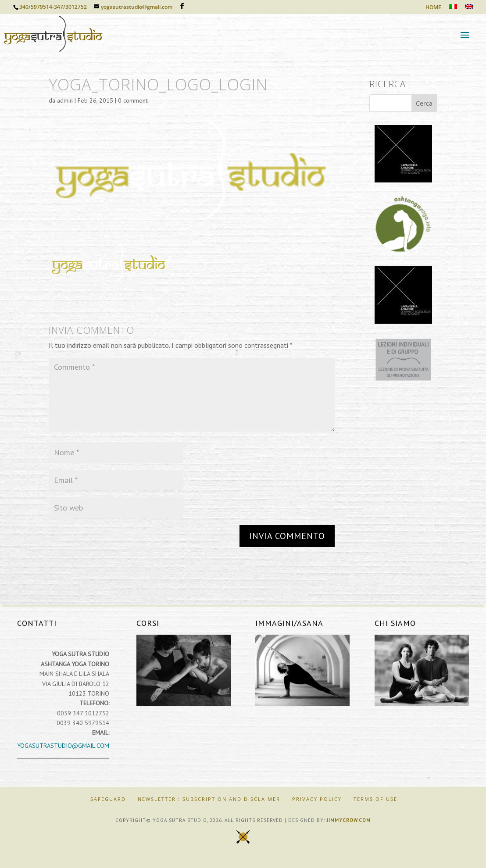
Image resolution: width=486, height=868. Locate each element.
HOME (433, 8)
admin (65, 100)
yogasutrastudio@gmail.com (63, 746)
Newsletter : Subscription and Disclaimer (209, 799)
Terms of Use (375, 799)
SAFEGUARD (108, 799)
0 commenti (133, 100)
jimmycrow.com (349, 820)
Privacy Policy (317, 799)
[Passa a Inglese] (469, 9)
